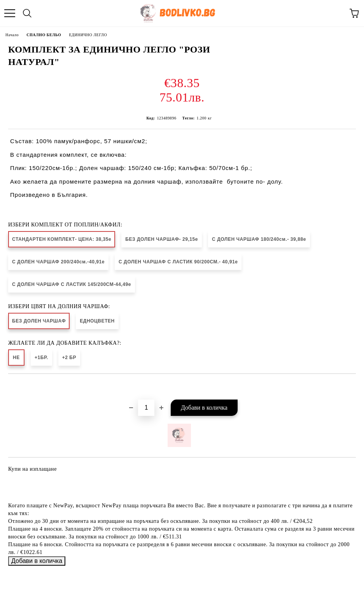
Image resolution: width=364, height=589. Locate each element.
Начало (12, 35)
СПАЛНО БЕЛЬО (44, 35)
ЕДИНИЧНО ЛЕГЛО (88, 35)
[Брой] (146, 408)
